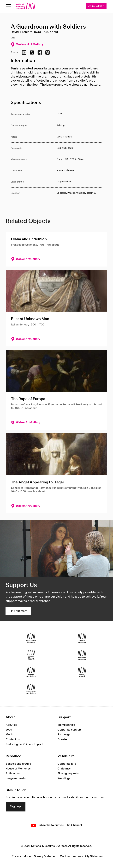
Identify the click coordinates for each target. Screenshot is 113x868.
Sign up (16, 806)
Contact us (13, 739)
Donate (62, 739)
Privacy (16, 856)
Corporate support (69, 730)
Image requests (16, 778)
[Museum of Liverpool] (31, 638)
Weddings (64, 778)
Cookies (65, 856)
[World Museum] (82, 638)
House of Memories (18, 769)
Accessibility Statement (88, 856)
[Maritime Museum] (82, 655)
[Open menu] (8, 6)
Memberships (66, 725)
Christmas (64, 769)
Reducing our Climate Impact (24, 744)
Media (10, 735)
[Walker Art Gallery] (31, 672)
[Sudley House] (82, 672)
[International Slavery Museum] (31, 655)
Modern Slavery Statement (40, 856)
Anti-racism (13, 774)
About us (11, 725)
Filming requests (68, 774)
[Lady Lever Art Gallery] (31, 689)
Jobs (9, 730)
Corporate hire (67, 764)
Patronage (64, 735)
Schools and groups (18, 764)
